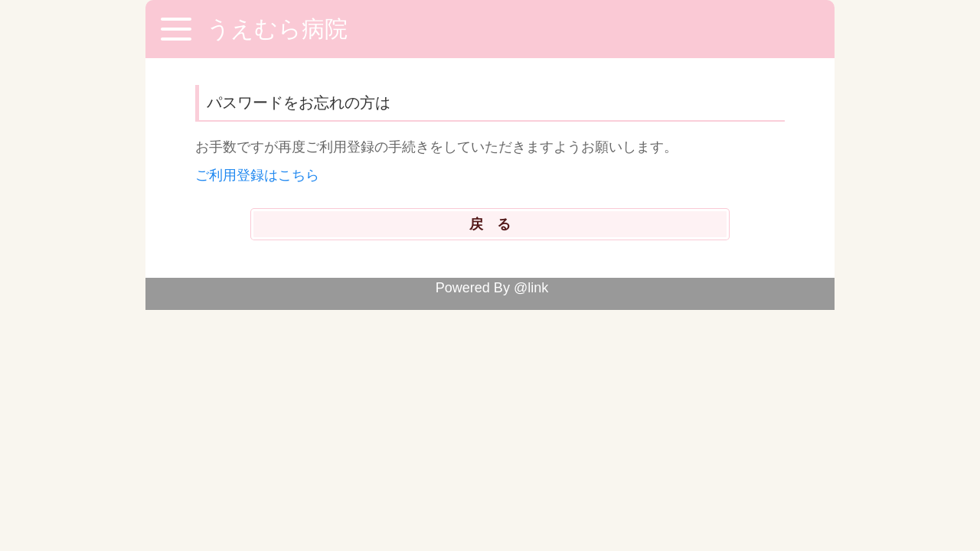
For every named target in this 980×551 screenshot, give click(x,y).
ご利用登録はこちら (257, 175)
